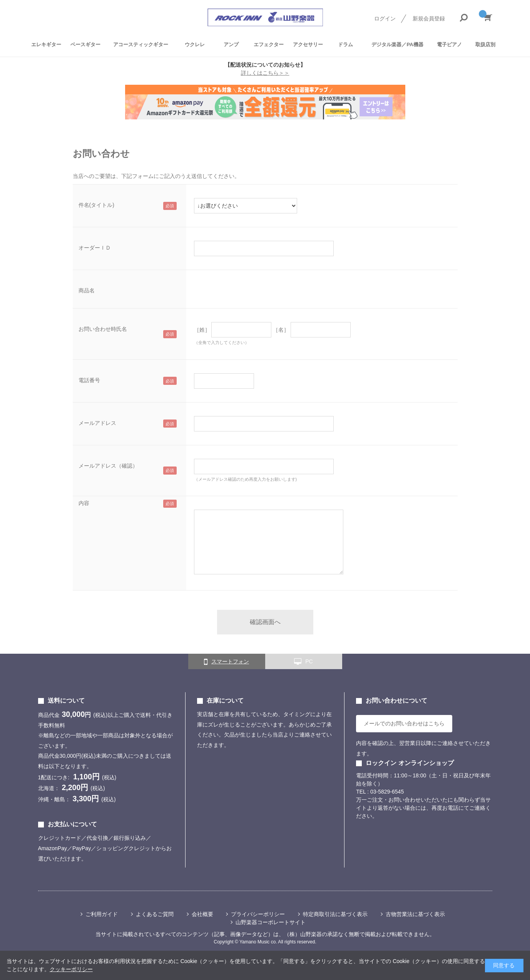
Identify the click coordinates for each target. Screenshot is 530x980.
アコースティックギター (141, 44)
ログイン (385, 18)
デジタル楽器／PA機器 (397, 44)
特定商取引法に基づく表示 (335, 914)
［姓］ (202, 330)
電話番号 (89, 380)
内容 (84, 503)
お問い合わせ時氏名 (103, 329)
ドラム (345, 44)
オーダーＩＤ (95, 248)
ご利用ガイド (102, 914)
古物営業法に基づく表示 (415, 914)
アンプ (231, 44)
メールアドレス (97, 423)
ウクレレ (195, 44)
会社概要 (202, 914)
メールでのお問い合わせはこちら (404, 723)
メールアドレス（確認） (108, 466)
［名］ (281, 330)
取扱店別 (485, 44)
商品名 (87, 290)
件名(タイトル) (96, 205)
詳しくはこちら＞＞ (265, 73)
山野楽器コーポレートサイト (271, 922)
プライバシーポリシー (258, 914)
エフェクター (269, 44)
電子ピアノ (449, 44)
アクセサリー (308, 44)
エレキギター (46, 44)
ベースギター (85, 44)
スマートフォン (227, 662)
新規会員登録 (429, 18)
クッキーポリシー (71, 969)
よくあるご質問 (155, 914)
